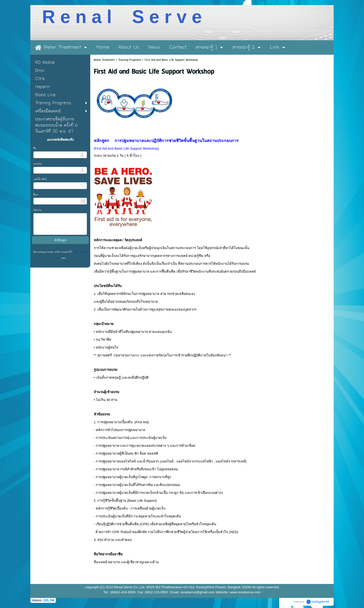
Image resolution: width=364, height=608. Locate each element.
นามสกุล (38, 164)
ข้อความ (37, 210)
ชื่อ (35, 148)
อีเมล (36, 195)
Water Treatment (105, 60)
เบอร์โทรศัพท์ (40, 179)
